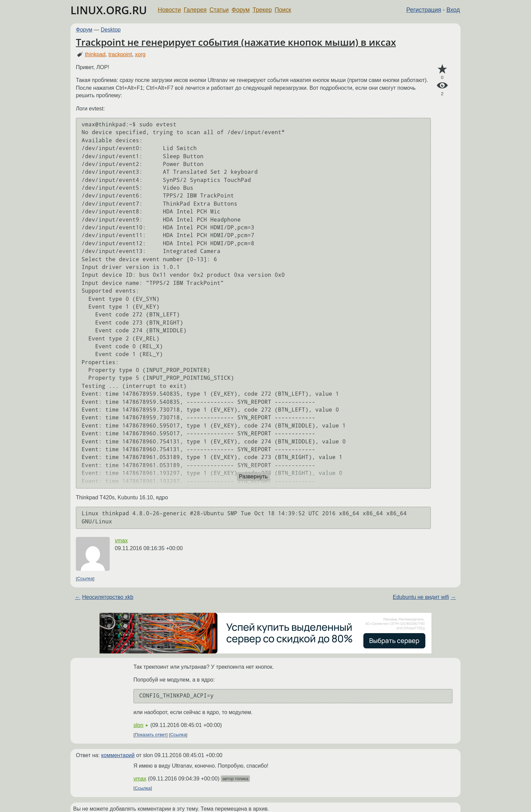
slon (138, 725)
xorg (140, 54)
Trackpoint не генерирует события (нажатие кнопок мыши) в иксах (236, 42)
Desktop (111, 30)
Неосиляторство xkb (108, 597)
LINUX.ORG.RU (109, 10)
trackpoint (120, 54)
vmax (121, 540)
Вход (453, 10)
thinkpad (95, 54)
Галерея (195, 10)
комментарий (118, 755)
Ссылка (85, 579)
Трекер (262, 10)
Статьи (219, 10)
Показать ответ (151, 735)
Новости (169, 10)
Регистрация (424, 10)
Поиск (283, 10)
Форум (241, 10)
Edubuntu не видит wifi (421, 597)
